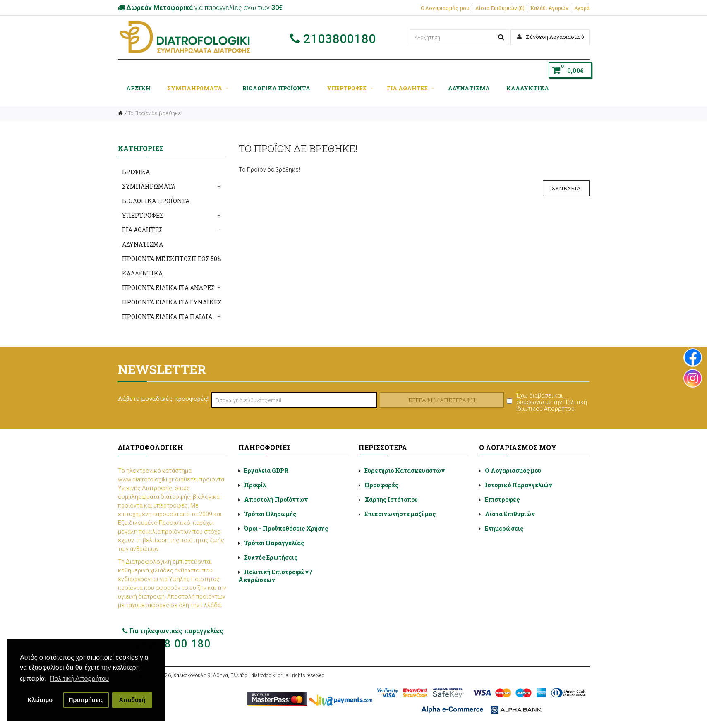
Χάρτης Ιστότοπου (391, 499)
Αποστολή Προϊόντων (276, 499)
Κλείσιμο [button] (40, 700)
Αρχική (138, 88)
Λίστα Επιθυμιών (510, 514)
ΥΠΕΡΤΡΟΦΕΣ (350, 88)
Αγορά (582, 8)
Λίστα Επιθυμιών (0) (500, 8)
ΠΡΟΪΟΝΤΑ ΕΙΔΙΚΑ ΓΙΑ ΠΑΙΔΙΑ (167, 317)
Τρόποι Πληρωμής (270, 514)
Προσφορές (381, 485)
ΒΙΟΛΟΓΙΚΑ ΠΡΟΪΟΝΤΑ (276, 88)
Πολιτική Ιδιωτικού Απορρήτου (552, 405)
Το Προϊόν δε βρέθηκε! (155, 113)
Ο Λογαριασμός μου (445, 8)
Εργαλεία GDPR (266, 471)
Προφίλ (255, 485)
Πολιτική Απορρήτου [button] (79, 679)
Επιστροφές (502, 499)
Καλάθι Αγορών (549, 8)
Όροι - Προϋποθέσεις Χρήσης (286, 528)
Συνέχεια (566, 188)
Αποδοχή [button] (132, 700)
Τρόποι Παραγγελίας (274, 543)
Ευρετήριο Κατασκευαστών (405, 471)
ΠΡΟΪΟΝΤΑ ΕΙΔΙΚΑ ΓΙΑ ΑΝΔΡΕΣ (168, 288)
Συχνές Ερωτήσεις (271, 557)
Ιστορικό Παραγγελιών (519, 485)
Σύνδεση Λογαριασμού (551, 37)
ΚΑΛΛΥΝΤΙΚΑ (528, 88)
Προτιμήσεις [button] (86, 700)
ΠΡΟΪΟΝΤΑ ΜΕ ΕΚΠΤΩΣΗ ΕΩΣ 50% (172, 259)
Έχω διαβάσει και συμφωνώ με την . (552, 402)
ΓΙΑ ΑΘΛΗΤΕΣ (410, 88)
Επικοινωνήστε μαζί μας (400, 514)
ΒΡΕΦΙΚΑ (136, 172)
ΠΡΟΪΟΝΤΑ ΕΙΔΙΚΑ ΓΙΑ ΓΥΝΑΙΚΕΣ (172, 302)
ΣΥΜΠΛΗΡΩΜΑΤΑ (198, 88)
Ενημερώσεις (504, 528)
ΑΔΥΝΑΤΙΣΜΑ (469, 88)
